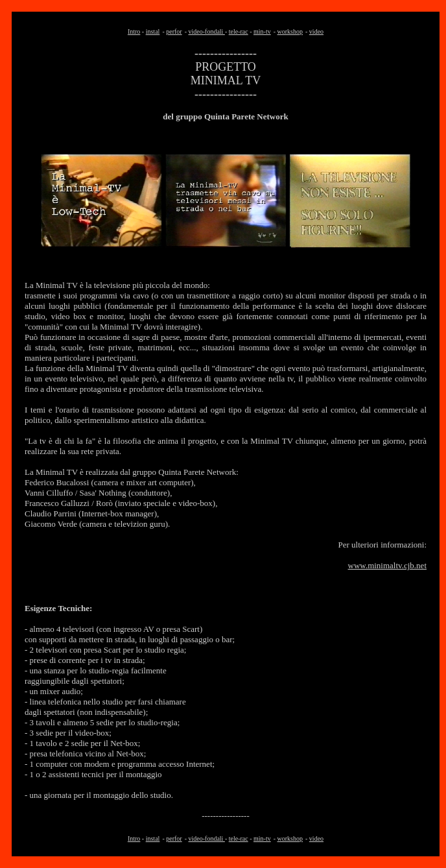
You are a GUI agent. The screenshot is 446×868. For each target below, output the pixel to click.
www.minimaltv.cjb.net (387, 565)
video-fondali (207, 31)
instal (153, 31)
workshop (290, 31)
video (316, 31)
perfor (174, 31)
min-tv (262, 31)
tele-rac (239, 31)
